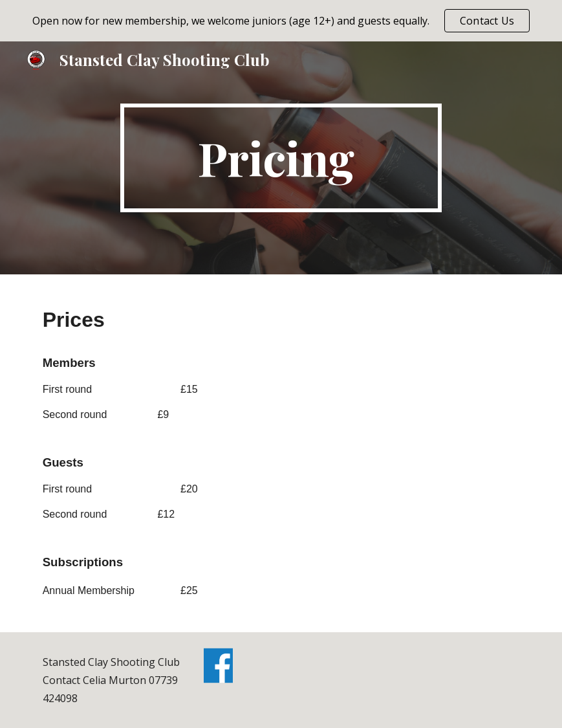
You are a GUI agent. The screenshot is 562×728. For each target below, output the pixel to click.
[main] (281, 158)
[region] (281, 21)
